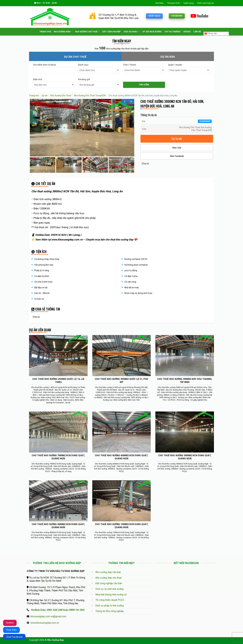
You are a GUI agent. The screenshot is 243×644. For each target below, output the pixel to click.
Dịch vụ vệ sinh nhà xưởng (109, 589)
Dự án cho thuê (75, 57)
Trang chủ (34, 96)
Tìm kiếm (144, 85)
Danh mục (83, 65)
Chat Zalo (177, 147)
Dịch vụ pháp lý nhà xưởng (110, 606)
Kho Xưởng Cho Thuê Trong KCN (90, 96)
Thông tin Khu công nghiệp (110, 611)
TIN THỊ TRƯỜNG (172, 32)
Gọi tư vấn (177, 139)
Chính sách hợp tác (205, 3)
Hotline (10, 623)
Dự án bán (168, 57)
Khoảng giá (84, 79)
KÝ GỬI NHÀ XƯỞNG (152, 32)
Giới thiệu (159, 3)
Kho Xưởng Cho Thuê (61, 96)
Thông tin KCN (173, 3)
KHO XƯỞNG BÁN (63, 32)
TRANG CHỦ (45, 32)
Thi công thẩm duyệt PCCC (110, 600)
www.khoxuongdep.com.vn (45, 623)
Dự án (45, 96)
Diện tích (38, 79)
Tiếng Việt (211, 34)
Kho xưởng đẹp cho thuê (109, 578)
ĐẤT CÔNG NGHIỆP (112, 32)
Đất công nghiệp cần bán (109, 583)
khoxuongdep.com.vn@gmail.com (48, 616)
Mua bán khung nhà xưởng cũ (111, 595)
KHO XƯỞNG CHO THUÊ (87, 32)
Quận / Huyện (175, 65)
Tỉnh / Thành (130, 65)
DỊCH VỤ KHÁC (132, 32)
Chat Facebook (177, 156)
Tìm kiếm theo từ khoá (44, 65)
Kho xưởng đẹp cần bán (108, 572)
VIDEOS (187, 32)
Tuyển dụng (188, 3)
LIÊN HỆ (197, 32)
